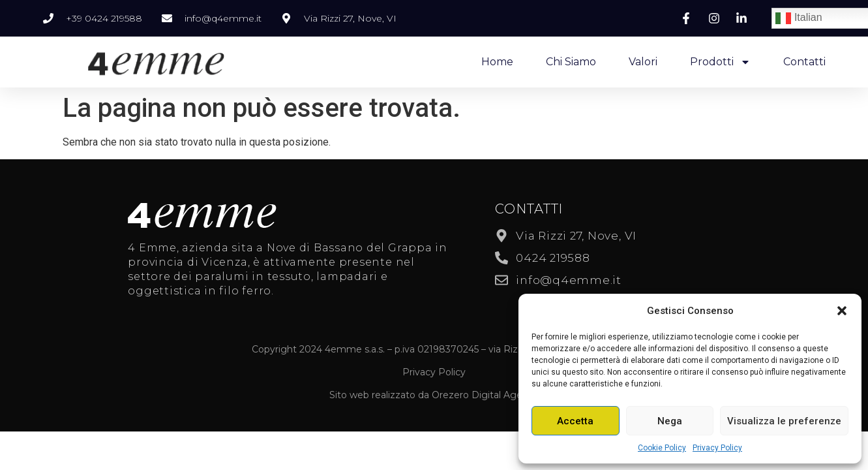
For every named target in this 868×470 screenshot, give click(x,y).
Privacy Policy (717, 448)
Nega (670, 421)
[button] (842, 311)
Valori (643, 62)
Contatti (804, 62)
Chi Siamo (571, 62)
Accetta (575, 421)
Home (497, 62)
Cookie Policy (662, 448)
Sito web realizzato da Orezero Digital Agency (434, 395)
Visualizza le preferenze (784, 421)
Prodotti (720, 62)
